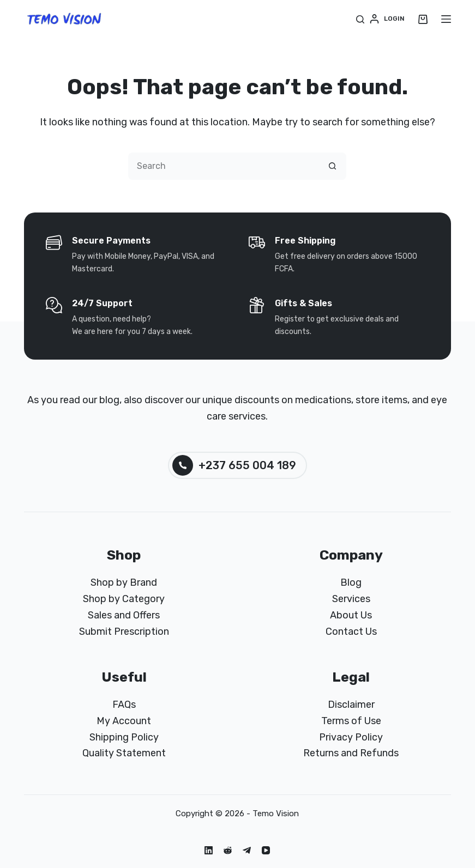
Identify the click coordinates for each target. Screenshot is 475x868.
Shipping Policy (124, 737)
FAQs (124, 705)
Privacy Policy (351, 737)
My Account (124, 721)
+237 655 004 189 (234, 465)
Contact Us (351, 632)
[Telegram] (247, 850)
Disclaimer (351, 705)
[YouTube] (266, 850)
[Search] (360, 19)
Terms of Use (351, 721)
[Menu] (446, 19)
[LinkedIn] (209, 850)
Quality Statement (124, 753)
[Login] (387, 19)
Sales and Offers (124, 615)
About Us (351, 615)
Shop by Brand (124, 582)
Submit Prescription (124, 632)
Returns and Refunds (351, 753)
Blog (351, 582)
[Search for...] (224, 166)
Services (351, 599)
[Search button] (333, 166)
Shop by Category (124, 599)
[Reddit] (228, 850)
